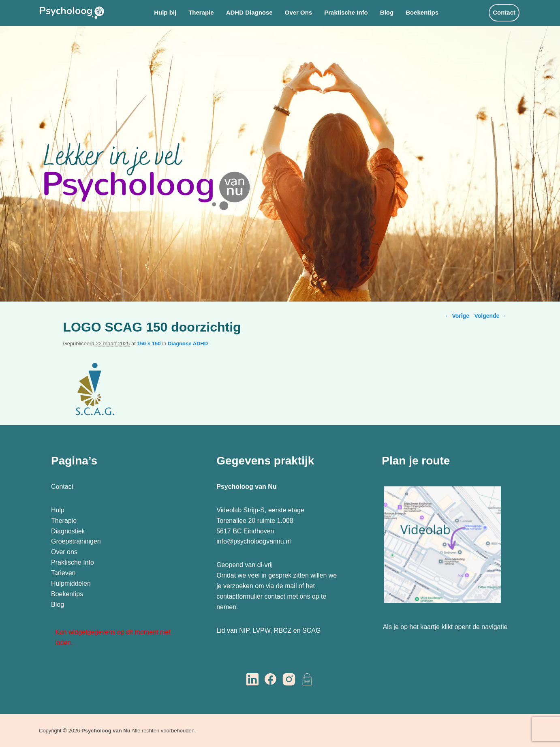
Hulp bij (165, 12)
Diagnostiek (68, 531)
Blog (387, 12)
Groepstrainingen (76, 541)
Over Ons (299, 12)
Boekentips (422, 12)
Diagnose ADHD (188, 344)
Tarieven (63, 573)
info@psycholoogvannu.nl (253, 541)
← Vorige (457, 316)
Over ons (64, 552)
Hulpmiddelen (71, 583)
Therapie (201, 12)
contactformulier (239, 596)
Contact (504, 12)
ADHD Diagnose (249, 12)
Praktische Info (346, 12)
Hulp (59, 510)
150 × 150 (149, 344)
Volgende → (490, 316)
